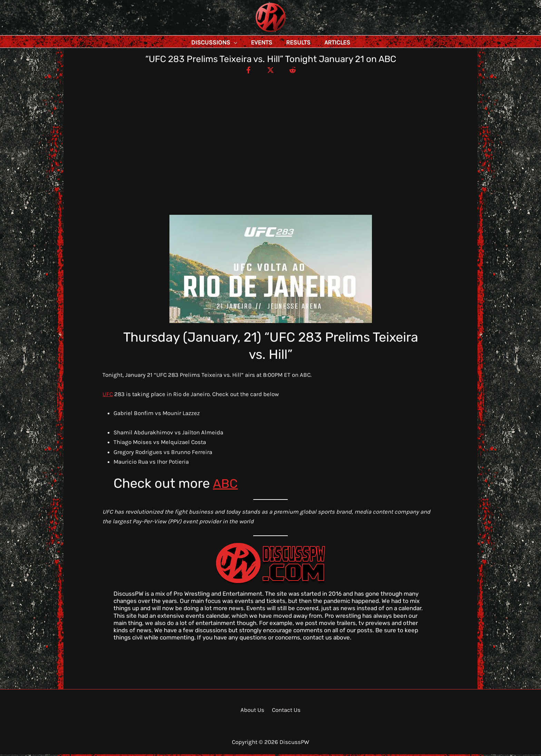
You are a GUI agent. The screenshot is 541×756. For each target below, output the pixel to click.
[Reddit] (295, 71)
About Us (253, 712)
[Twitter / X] (270, 71)
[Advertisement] (270, 128)
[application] (249, 42)
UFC (108, 396)
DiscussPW (257, 33)
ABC (225, 485)
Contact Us (285, 712)
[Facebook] (246, 71)
